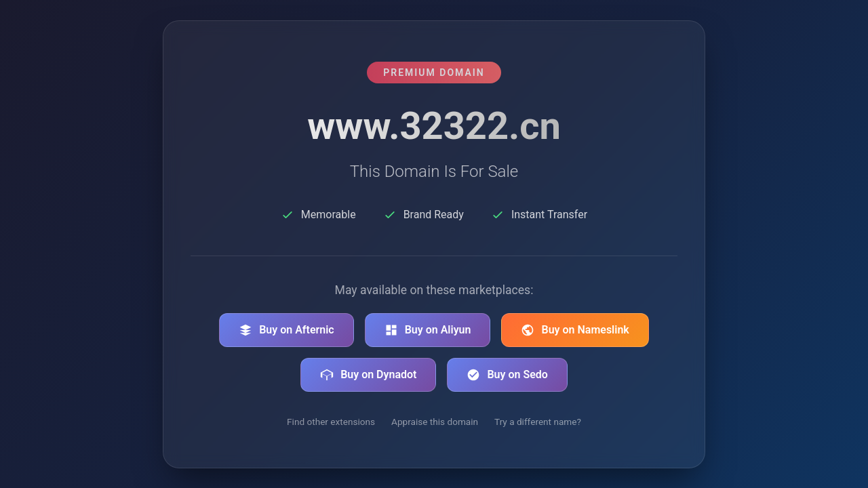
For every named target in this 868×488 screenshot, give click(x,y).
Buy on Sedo (507, 375)
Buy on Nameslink (575, 330)
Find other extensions (331, 422)
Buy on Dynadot (368, 375)
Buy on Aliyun (428, 330)
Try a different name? (538, 422)
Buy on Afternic (287, 330)
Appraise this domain (435, 422)
